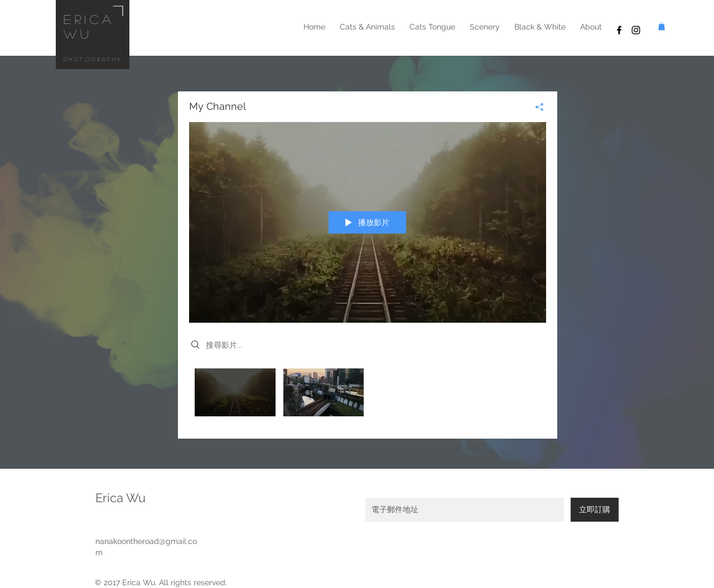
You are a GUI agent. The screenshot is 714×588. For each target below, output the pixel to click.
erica (89, 19)
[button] (662, 26)
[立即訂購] (595, 510)
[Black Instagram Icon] (636, 30)
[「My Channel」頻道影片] (368, 395)
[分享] (535, 107)
